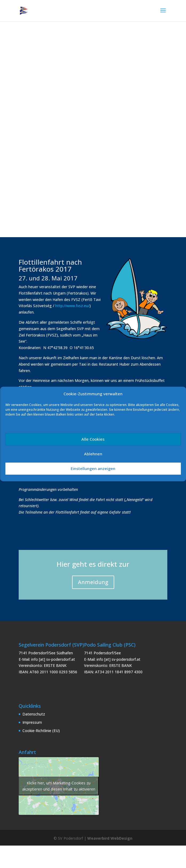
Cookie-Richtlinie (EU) (41, 731)
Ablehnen (93, 454)
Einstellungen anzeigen (93, 468)
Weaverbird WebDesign (110, 838)
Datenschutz (34, 714)
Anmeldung (93, 582)
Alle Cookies (93, 439)
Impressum (32, 722)
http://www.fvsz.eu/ (72, 306)
